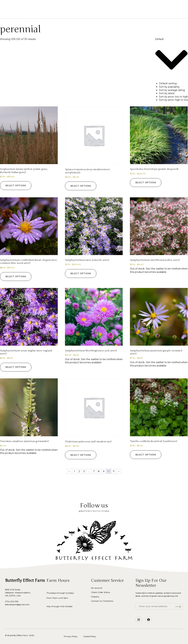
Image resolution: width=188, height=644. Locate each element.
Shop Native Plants (65, 13)
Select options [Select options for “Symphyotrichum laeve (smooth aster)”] (81, 273)
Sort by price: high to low (173, 100)
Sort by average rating (172, 90)
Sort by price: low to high (173, 97)
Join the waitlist (155, 269)
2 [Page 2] (79, 471)
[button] (19, 8)
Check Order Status (100, 592)
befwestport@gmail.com (17, 604)
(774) (8, 601)
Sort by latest (167, 93)
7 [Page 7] (94, 471)
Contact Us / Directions (102, 601)
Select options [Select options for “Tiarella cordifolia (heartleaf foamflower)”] (146, 455)
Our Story (90, 13)
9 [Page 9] (104, 471)
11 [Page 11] (114, 471)
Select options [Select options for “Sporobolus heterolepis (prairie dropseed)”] (146, 182)
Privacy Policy (71, 636)
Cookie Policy (90, 636)
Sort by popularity (169, 87)
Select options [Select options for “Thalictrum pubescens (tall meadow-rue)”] (81, 455)
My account (97, 588)
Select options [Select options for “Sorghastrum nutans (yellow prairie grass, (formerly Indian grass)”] (16, 185)
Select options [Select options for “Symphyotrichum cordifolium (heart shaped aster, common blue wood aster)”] (16, 276)
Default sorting (168, 83)
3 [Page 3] (84, 471)
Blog (123, 13)
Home (44, 13)
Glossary (109, 13)
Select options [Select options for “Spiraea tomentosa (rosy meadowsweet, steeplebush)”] (81, 186)
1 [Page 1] (74, 471)
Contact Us (140, 13)
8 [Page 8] (99, 471)
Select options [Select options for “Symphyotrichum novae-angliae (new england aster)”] (16, 367)
